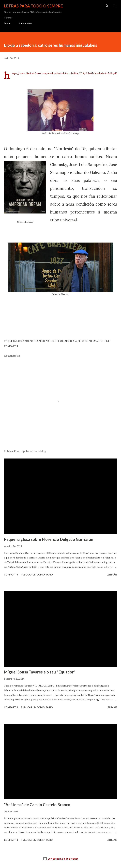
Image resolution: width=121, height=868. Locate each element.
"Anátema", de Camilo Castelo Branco (37, 805)
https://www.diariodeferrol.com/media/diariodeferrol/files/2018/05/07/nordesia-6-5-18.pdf (64, 73)
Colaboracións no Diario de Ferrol (41, 341)
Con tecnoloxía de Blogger (60, 859)
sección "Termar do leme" (94, 341)
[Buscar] (107, 6)
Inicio (7, 23)
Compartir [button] (11, 346)
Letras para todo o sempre (33, 6)
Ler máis (112, 575)
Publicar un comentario (37, 575)
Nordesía (71, 341)
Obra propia (25, 23)
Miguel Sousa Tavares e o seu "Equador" (40, 672)
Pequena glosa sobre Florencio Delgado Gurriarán (49, 539)
